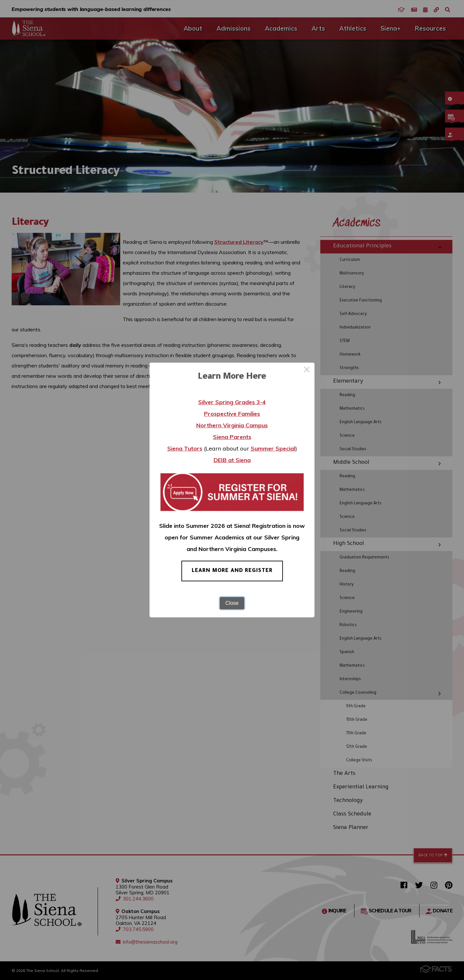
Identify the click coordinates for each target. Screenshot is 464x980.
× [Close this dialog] (307, 370)
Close (232, 603)
